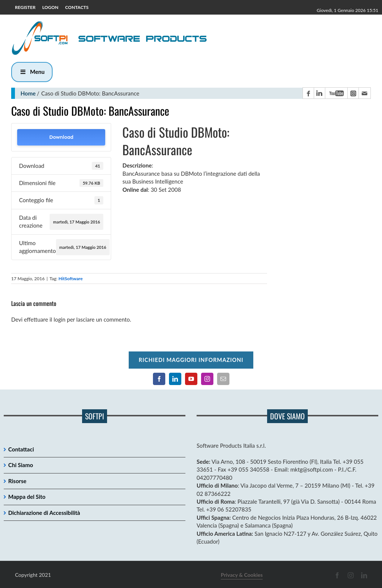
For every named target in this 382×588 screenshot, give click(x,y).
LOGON (50, 7)
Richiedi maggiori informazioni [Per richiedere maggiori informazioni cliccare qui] (191, 360)
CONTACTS (77, 7)
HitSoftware (71, 279)
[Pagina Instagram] (353, 93)
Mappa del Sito (27, 497)
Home (28, 93)
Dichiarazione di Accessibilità (44, 513)
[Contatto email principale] (364, 93)
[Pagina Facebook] (308, 93)
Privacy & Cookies (242, 575)
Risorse (17, 481)
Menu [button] (32, 72)
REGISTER (25, 7)
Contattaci (21, 449)
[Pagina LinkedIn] (319, 93)
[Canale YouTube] (336, 93)
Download (61, 137)
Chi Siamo (21, 465)
